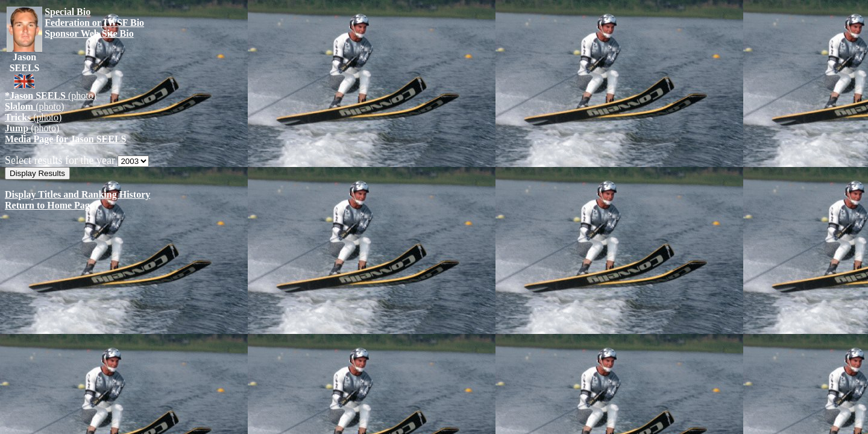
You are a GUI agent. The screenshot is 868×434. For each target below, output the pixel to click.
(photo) (51, 96)
